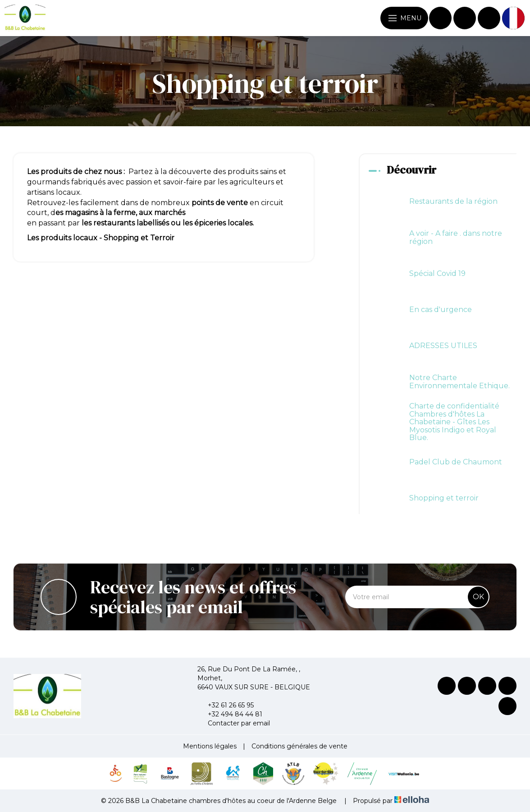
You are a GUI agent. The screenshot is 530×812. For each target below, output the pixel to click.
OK (478, 597)
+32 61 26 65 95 (226, 705)
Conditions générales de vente (299, 746)
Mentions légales (210, 746)
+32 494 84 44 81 (230, 714)
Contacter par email (234, 723)
